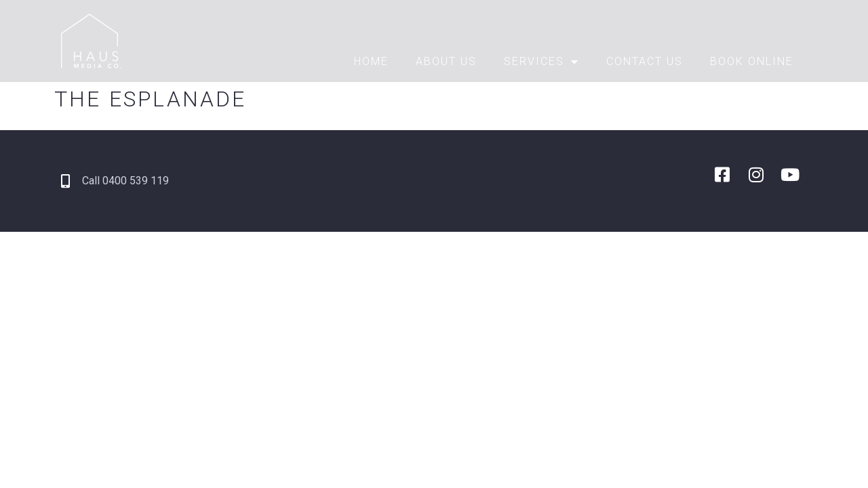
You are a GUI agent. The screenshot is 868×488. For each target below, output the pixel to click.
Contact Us (645, 61)
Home (371, 61)
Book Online (752, 61)
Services (541, 62)
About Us (446, 61)
